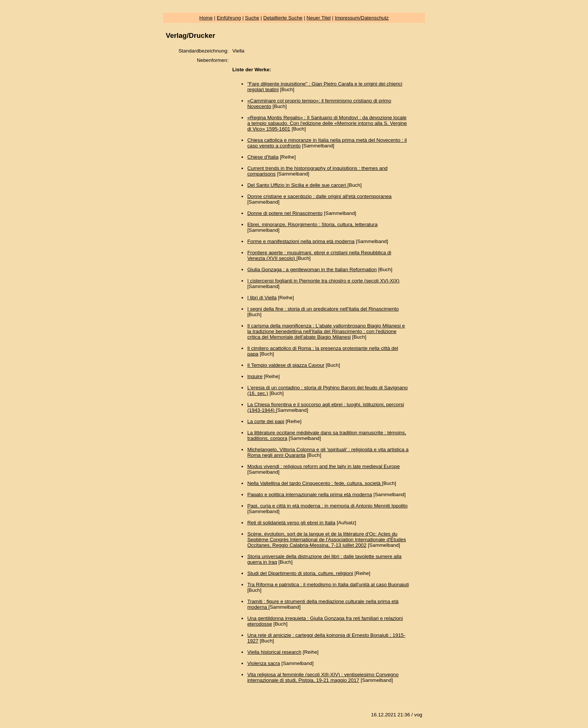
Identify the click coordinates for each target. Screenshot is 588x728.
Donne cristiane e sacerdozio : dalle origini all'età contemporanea (319, 196)
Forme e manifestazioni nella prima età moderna (301, 241)
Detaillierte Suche (283, 18)
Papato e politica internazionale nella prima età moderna (310, 495)
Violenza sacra (263, 663)
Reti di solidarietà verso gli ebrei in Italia (291, 523)
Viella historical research (274, 652)
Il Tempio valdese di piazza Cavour (286, 365)
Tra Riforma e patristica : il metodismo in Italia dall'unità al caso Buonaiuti (328, 585)
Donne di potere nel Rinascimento (285, 213)
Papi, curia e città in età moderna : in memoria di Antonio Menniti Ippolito (327, 506)
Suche (252, 18)
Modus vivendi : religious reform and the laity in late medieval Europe (323, 466)
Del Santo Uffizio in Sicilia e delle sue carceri (297, 185)
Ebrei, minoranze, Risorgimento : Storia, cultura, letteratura (312, 224)
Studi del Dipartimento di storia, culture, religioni (300, 573)
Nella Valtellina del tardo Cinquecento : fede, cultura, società (314, 483)
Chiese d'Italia (263, 157)
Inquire (255, 376)
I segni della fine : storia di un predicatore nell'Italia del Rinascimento (323, 309)
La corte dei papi (266, 421)
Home (206, 18)
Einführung (229, 18)
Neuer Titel (318, 18)
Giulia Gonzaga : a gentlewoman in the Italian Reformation (312, 269)
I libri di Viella (262, 298)
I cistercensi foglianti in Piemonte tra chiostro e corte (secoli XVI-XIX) (323, 281)
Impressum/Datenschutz (362, 18)
